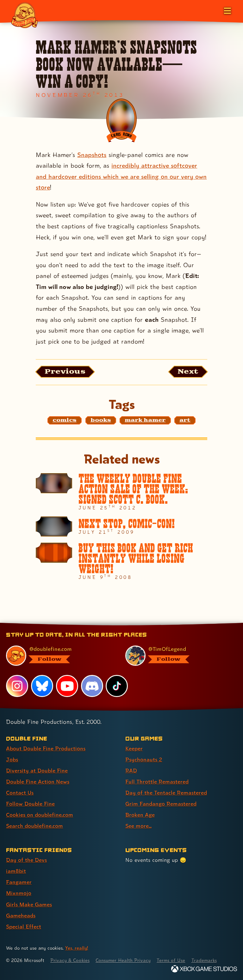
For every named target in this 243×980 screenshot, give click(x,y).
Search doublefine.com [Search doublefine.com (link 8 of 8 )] (34, 826)
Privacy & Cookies (70, 960)
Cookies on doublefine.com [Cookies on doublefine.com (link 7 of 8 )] (40, 815)
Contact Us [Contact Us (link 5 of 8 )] (20, 793)
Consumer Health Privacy (124, 960)
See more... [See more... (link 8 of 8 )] (138, 826)
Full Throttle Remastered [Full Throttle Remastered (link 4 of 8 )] (157, 782)
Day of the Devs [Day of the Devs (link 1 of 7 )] (26, 860)
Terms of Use (171, 960)
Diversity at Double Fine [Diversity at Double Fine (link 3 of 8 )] (37, 770)
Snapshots (92, 155)
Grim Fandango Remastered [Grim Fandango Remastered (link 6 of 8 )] (161, 804)
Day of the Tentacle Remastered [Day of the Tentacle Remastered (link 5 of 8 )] (166, 793)
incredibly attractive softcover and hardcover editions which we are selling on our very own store (121, 176)
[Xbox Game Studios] (204, 969)
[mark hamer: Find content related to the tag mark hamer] (145, 420)
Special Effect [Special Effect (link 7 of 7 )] (24, 926)
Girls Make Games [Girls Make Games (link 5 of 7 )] (29, 904)
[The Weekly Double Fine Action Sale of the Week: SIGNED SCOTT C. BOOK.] (121, 492)
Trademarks (205, 960)
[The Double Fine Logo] (24, 15)
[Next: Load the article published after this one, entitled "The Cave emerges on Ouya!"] (188, 372)
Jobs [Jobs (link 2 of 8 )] (12, 759)
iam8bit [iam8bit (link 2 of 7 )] (16, 871)
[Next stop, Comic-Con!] (121, 526)
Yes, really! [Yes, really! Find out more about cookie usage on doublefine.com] (77, 948)
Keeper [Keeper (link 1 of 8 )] (134, 748)
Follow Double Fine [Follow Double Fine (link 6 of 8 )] (30, 804)
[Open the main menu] (227, 10)
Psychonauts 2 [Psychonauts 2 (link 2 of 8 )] (144, 759)
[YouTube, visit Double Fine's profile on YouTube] (67, 686)
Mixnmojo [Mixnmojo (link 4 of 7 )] (19, 893)
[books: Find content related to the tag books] (101, 420)
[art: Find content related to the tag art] (185, 420)
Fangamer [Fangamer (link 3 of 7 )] (19, 882)
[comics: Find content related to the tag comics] (65, 420)
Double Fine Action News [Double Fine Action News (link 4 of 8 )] (38, 782)
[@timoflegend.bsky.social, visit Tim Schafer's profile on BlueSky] (177, 656)
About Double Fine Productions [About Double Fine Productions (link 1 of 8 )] (46, 748)
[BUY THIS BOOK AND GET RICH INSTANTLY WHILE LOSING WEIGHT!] (121, 561)
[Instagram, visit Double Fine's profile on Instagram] (17, 686)
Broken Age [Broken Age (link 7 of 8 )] (140, 815)
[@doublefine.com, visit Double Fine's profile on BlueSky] (58, 656)
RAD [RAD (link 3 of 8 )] (131, 770)
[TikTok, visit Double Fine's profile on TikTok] (117, 686)
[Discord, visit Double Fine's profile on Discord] (92, 686)
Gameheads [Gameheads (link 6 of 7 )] (21, 915)
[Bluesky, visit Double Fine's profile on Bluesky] (42, 686)
